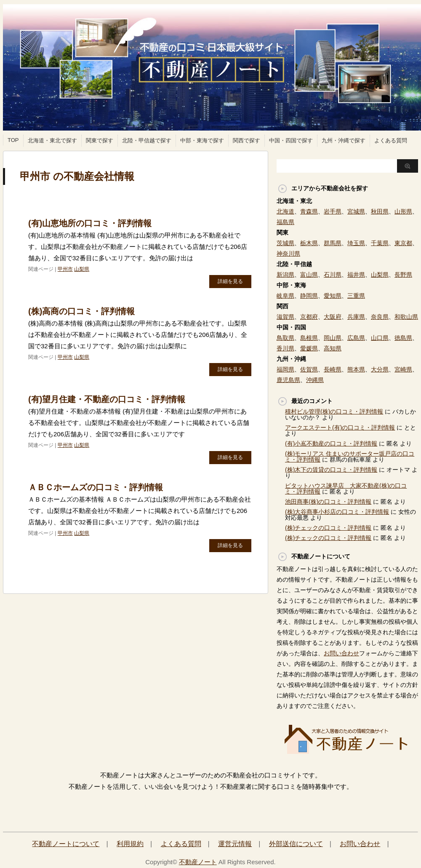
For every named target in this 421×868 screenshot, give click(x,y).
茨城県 (285, 243)
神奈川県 (288, 254)
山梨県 (82, 269)
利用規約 (130, 844)
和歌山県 (406, 317)
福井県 (356, 275)
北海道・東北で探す (52, 140)
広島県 (356, 338)
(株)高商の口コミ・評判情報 (81, 311)
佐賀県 (309, 369)
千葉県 (380, 243)
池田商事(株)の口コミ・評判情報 (328, 502)
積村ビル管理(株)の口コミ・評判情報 (334, 411)
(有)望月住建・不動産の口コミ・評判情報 (107, 399)
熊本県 (356, 369)
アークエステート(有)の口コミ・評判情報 (340, 427)
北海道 (285, 211)
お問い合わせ (341, 653)
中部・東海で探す (202, 140)
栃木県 (309, 243)
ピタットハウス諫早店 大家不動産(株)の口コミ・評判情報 (346, 489)
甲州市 (65, 269)
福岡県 (285, 369)
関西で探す (246, 140)
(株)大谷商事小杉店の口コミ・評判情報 (337, 512)
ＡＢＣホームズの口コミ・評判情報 (96, 487)
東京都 (403, 243)
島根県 (309, 338)
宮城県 (356, 211)
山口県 (380, 338)
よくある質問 (391, 140)
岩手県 (333, 211)
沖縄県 (315, 380)
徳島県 (403, 338)
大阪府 (333, 317)
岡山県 (333, 338)
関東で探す (100, 140)
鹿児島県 (288, 380)
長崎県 (333, 369)
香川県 (285, 348)
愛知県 (333, 296)
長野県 (403, 275)
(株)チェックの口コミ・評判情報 (328, 528)
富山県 (309, 275)
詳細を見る (230, 281)
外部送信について (296, 844)
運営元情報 (235, 844)
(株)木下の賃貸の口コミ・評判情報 (331, 470)
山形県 (403, 211)
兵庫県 (356, 317)
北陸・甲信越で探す (147, 140)
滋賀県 (285, 317)
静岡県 (309, 296)
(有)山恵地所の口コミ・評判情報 (90, 223)
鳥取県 (285, 338)
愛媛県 (309, 348)
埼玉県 (356, 243)
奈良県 (380, 317)
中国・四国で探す (291, 140)
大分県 (380, 369)
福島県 (285, 222)
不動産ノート (198, 862)
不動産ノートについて (66, 844)
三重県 (356, 296)
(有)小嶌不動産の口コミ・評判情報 (331, 443)
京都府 (309, 317)
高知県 (333, 348)
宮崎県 (403, 369)
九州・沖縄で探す (344, 140)
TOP (13, 140)
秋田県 (380, 211)
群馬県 (333, 243)
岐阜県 (285, 296)
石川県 (333, 275)
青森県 (309, 211)
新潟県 (285, 275)
